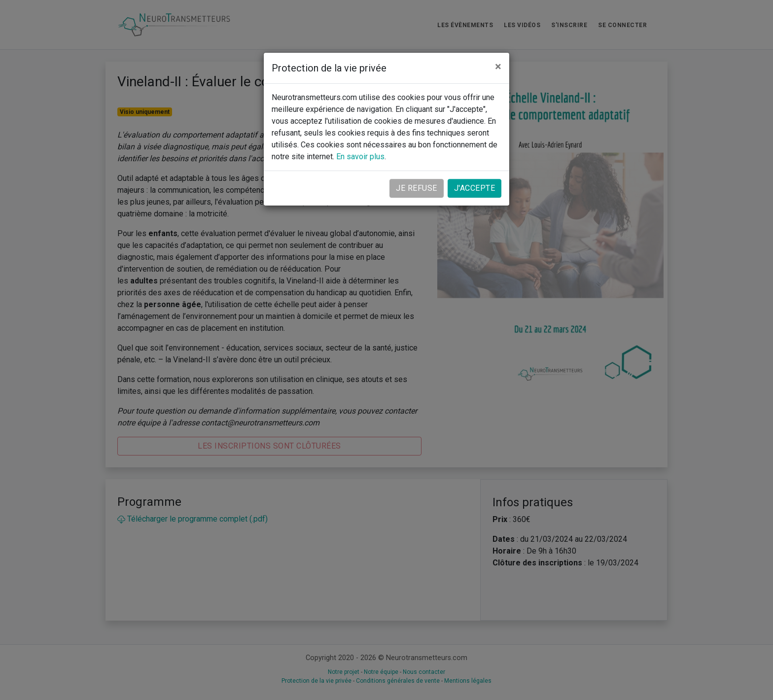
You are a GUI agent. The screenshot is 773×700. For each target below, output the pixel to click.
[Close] (498, 67)
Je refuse (417, 188)
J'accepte (475, 188)
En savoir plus (360, 157)
